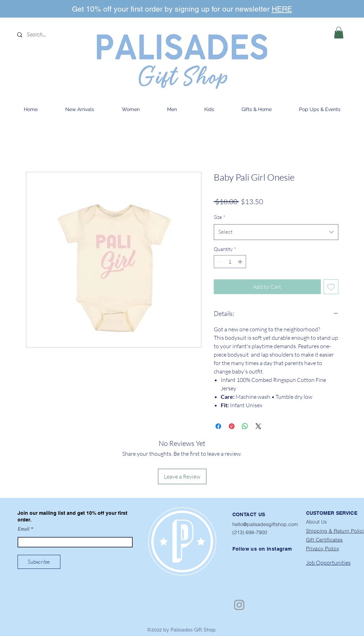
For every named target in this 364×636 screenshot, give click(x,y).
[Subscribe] (39, 562)
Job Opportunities (328, 563)
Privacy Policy (323, 549)
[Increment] (241, 262)
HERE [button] (282, 9)
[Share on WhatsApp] (245, 426)
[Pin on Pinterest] (232, 426)
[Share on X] (258, 426)
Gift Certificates (325, 540)
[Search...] (53, 35)
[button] (339, 33)
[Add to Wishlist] (331, 287)
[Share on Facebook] (218, 426)
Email (24, 529)
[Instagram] (239, 605)
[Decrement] (219, 262)
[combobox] (276, 232)
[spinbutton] (230, 262)
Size (220, 217)
